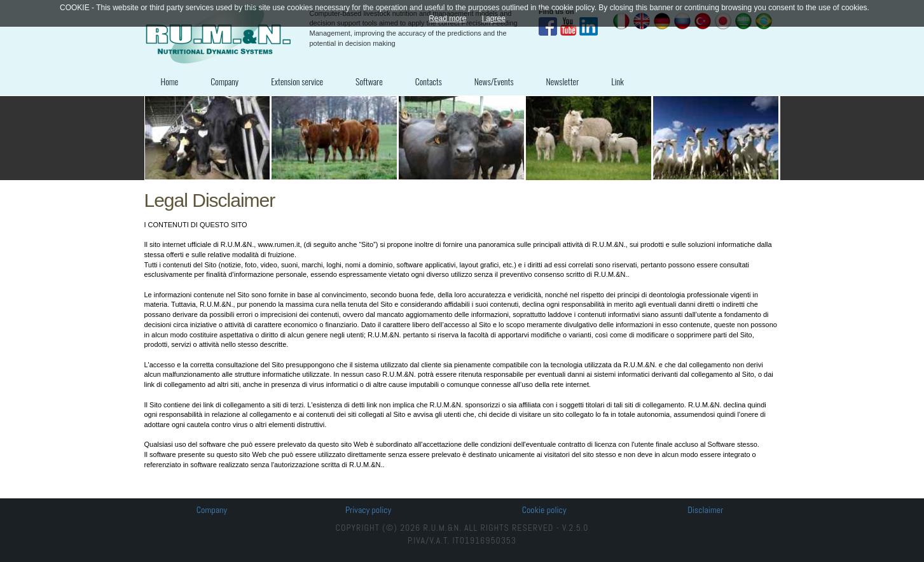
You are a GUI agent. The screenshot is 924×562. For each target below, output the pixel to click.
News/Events (494, 81)
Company (224, 81)
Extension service (297, 81)
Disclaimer (705, 510)
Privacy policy (368, 510)
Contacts (429, 81)
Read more (447, 18)
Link (617, 81)
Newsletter (563, 81)
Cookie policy (544, 510)
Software (369, 81)
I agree (494, 18)
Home (170, 81)
